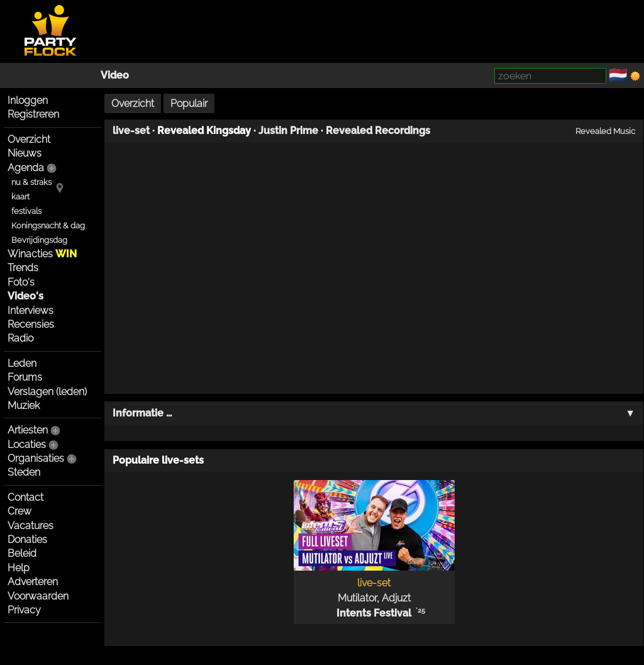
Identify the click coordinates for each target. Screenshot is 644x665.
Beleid (22, 553)
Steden (24, 472)
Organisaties (36, 458)
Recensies (31, 324)
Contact (25, 497)
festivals (26, 211)
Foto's (21, 282)
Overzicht (29, 139)
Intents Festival (374, 613)
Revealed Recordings (378, 131)
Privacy (24, 610)
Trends (23, 268)
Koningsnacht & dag (48, 226)
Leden (22, 363)
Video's (25, 296)
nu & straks (31, 182)
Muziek (24, 405)
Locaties (27, 444)
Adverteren (33, 582)
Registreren (33, 114)
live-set (131, 131)
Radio (20, 338)
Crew (19, 511)
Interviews (31, 310)
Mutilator (357, 598)
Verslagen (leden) (47, 392)
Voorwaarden (38, 596)
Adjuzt (396, 598)
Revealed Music (605, 131)
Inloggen (28, 100)
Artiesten (28, 430)
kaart (20, 197)
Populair (189, 103)
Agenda (26, 168)
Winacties (42, 254)
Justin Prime (288, 131)
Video (115, 75)
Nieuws (25, 153)
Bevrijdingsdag (39, 240)
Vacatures (31, 526)
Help (19, 568)
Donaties (27, 539)
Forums (25, 377)
